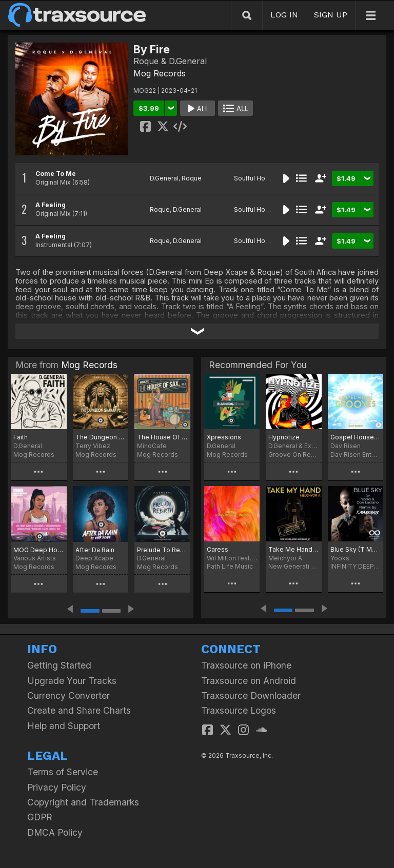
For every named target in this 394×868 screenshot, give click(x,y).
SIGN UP (331, 15)
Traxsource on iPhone (246, 665)
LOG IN (284, 15)
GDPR (40, 817)
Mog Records (160, 73)
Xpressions (224, 437)
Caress (218, 549)
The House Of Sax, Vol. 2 (162, 437)
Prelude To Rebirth (162, 550)
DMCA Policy (55, 832)
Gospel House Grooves (356, 437)
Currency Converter (68, 695)
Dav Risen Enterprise (356, 455)
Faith (21, 437)
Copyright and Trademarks (83, 802)
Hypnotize (284, 437)
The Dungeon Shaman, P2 (101, 437)
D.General (164, 178)
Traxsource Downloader (251, 695)
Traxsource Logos (239, 710)
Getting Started (59, 665)
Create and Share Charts (79, 710)
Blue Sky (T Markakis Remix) (356, 549)
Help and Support (64, 726)
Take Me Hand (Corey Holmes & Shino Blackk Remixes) (293, 549)
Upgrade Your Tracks (72, 681)
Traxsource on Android (249, 681)
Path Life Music (230, 566)
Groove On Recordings (293, 455)
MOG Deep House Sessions (39, 550)
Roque (192, 178)
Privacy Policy (57, 787)
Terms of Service (63, 772)
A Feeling (51, 205)
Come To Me (56, 174)
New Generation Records (293, 566)
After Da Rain (95, 550)
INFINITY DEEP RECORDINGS (356, 566)
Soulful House (255, 178)
